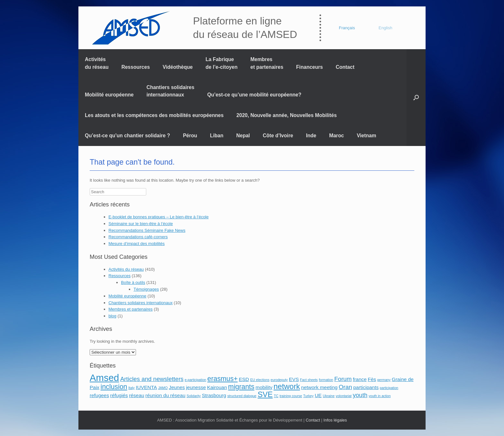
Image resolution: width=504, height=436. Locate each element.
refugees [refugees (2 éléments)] (99, 395)
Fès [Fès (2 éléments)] (372, 379)
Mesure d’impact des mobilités (137, 244)
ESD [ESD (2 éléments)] (244, 379)
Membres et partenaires (267, 63)
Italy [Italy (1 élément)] (131, 388)
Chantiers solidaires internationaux (141, 303)
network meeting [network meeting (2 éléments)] (319, 387)
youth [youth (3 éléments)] (360, 395)
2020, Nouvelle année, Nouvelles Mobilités (287, 115)
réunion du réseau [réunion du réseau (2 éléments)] (165, 395)
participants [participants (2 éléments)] (366, 387)
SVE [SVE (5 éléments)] (265, 395)
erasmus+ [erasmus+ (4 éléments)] (222, 379)
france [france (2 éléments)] (360, 379)
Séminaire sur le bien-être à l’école (141, 224)
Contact (345, 67)
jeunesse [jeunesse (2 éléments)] (196, 387)
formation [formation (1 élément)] (326, 380)
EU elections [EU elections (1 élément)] (260, 380)
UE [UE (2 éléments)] (318, 395)
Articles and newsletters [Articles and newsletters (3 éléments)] (152, 379)
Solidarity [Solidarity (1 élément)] (194, 396)
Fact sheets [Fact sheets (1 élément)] (309, 380)
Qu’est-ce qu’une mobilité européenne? (254, 95)
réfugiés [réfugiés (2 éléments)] (119, 395)
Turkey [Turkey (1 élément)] (308, 396)
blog (113, 316)
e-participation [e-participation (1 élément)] (196, 380)
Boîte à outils (133, 282)
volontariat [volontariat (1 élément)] (344, 396)
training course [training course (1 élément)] (291, 396)
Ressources (136, 67)
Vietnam (366, 136)
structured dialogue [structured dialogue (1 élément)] (242, 396)
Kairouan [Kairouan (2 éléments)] (217, 387)
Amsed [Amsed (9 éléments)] (104, 378)
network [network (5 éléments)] (287, 386)
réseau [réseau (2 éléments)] (136, 395)
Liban (217, 136)
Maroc (337, 136)
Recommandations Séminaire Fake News (147, 230)
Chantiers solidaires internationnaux (171, 91)
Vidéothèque (178, 67)
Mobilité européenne (109, 95)
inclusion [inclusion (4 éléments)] (114, 387)
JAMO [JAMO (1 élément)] (163, 388)
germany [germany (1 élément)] (384, 380)
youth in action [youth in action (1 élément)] (380, 396)
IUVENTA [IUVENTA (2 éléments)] (146, 387)
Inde (311, 136)
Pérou (190, 136)
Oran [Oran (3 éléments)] (345, 387)
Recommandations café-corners (138, 237)
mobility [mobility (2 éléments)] (264, 387)
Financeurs (309, 67)
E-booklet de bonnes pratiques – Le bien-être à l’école (159, 217)
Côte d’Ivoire (278, 136)
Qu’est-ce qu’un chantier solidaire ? (127, 136)
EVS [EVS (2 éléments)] (294, 379)
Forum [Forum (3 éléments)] (343, 379)
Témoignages (146, 289)
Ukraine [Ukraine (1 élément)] (329, 396)
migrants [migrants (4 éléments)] (241, 387)
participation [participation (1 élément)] (389, 388)
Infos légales (335, 420)
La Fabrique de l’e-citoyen (221, 63)
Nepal (243, 136)
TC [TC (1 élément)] (276, 396)
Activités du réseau (97, 63)
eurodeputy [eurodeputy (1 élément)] (279, 380)
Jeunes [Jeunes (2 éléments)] (177, 387)
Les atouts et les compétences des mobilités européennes (154, 115)
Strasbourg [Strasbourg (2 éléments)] (214, 395)
